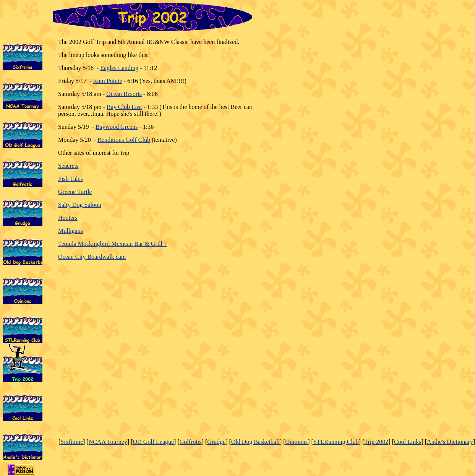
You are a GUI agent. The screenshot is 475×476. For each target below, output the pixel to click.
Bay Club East (124, 107)
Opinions (297, 442)
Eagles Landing (119, 68)
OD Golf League (154, 442)
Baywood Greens (117, 127)
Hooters (68, 218)
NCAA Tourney (108, 442)
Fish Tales (71, 179)
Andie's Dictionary (450, 442)
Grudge (216, 442)
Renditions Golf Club (124, 140)
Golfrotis (191, 442)
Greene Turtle (75, 192)
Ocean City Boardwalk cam (92, 257)
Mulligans (71, 231)
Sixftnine (72, 442)
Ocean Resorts (124, 94)
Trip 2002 (376, 442)
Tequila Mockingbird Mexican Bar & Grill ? (112, 244)
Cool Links (408, 442)
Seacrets (68, 166)
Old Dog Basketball (255, 442)
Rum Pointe (108, 81)
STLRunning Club (336, 442)
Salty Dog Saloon (80, 205)
